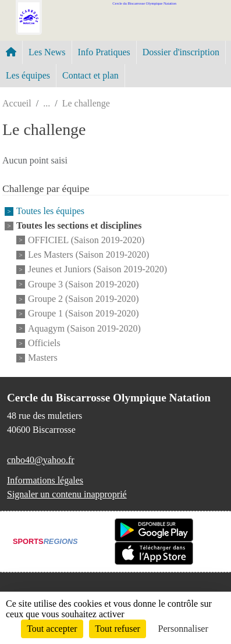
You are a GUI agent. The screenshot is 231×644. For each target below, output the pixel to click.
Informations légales (45, 480)
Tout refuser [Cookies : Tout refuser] (118, 629)
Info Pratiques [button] (104, 52)
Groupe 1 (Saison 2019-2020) (83, 314)
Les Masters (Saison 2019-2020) (88, 255)
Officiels (44, 343)
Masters (43, 358)
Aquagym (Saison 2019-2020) (84, 328)
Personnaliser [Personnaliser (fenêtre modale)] (183, 629)
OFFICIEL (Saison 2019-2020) (86, 240)
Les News (47, 52)
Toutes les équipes (50, 211)
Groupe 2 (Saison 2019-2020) (83, 299)
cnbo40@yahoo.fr (41, 460)
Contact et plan (90, 75)
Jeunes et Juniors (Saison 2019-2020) (97, 270)
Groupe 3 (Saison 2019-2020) (83, 284)
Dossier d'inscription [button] (181, 52)
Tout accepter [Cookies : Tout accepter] (52, 629)
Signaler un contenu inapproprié (67, 494)
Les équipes (28, 75)
